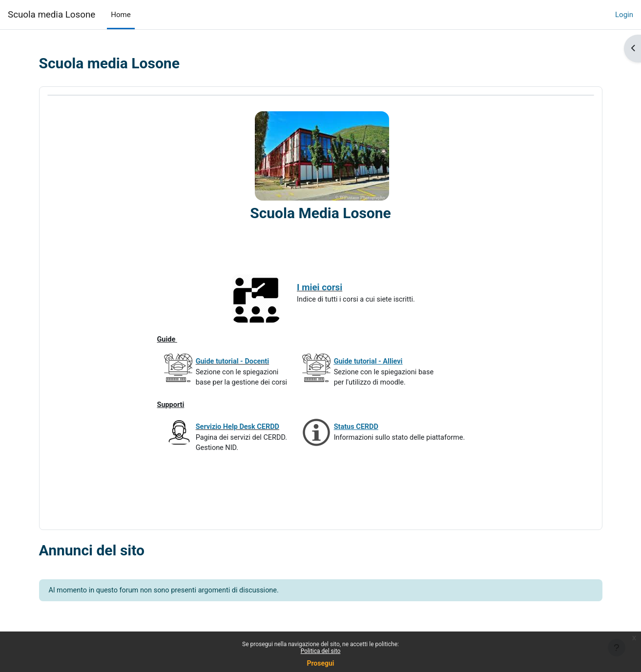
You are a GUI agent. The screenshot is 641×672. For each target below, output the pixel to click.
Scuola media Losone (52, 15)
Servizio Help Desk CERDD (239, 432)
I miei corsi (324, 288)
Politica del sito (321, 651)
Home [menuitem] (121, 15)
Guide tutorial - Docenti (234, 364)
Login (624, 15)
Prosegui (320, 663)
